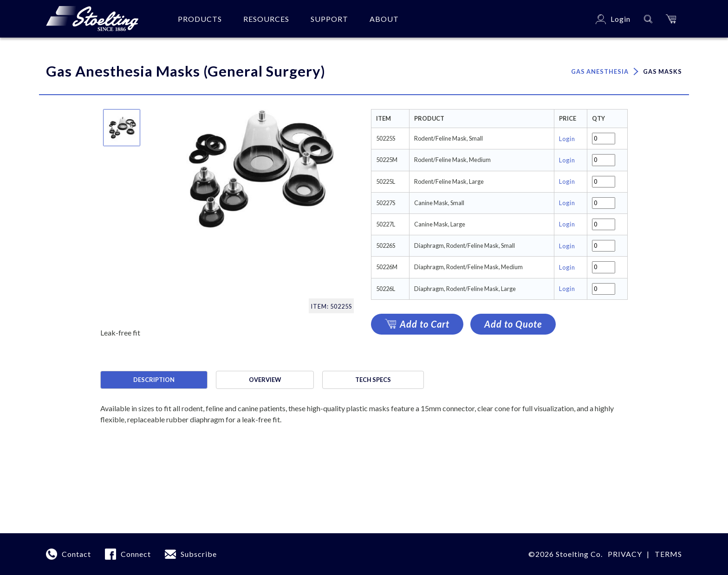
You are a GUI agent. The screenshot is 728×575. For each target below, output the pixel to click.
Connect (136, 554)
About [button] (384, 19)
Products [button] (200, 19)
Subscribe (199, 554)
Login (567, 139)
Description (154, 380)
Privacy (625, 554)
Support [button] (329, 19)
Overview (265, 380)
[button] (671, 19)
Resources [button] (266, 19)
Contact (76, 554)
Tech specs (373, 380)
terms (668, 554)
